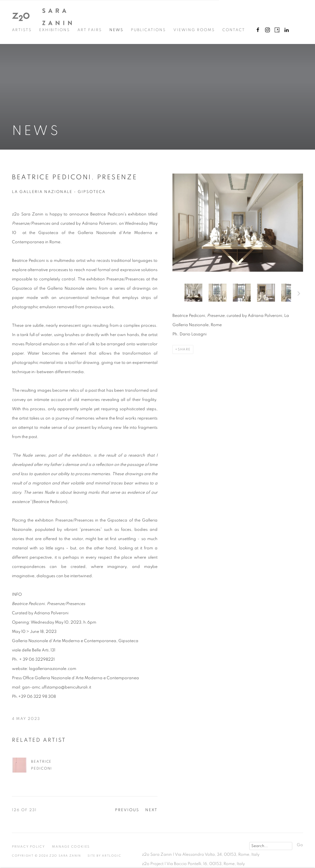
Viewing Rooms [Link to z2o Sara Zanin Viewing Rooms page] (194, 30)
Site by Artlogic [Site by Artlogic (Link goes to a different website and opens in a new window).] (104, 856)
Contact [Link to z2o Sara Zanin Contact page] (234, 30)
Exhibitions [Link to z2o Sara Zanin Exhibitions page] (55, 30)
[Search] (271, 846)
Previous (127, 810)
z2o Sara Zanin (42, 17)
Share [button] (184, 349)
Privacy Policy (29, 847)
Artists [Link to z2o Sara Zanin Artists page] (22, 30)
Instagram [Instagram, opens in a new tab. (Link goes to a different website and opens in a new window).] (267, 30)
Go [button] (300, 845)
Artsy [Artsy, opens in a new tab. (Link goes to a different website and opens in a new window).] (277, 30)
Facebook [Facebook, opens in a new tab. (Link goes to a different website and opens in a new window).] (258, 30)
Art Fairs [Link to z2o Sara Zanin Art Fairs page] (90, 30)
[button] (193, 293)
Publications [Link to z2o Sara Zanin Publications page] (148, 30)
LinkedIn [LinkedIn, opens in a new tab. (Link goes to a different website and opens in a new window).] (287, 30)
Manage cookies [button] (71, 847)
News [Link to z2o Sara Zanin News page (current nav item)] (116, 30)
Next (299, 294)
